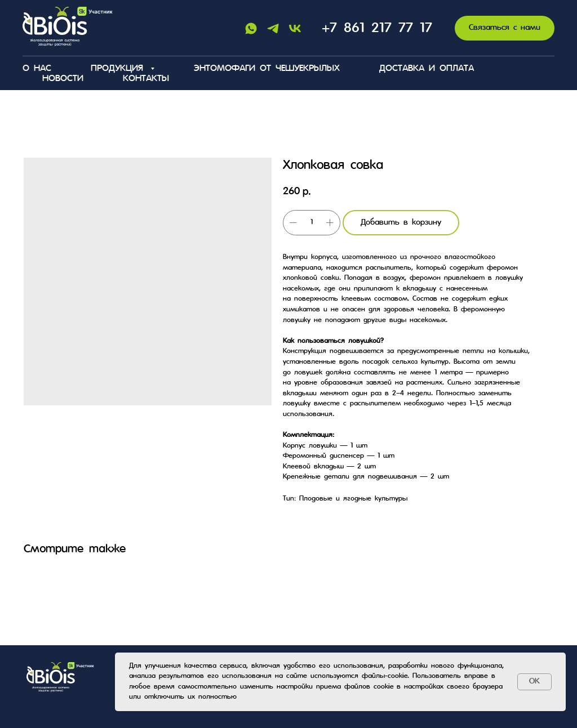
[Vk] (295, 28)
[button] (505, 28)
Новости (63, 79)
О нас (37, 69)
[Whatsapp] (251, 28)
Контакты (146, 79)
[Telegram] (273, 28)
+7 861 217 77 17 (377, 28)
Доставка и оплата (427, 69)
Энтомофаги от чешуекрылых (267, 69)
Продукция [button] (119, 69)
